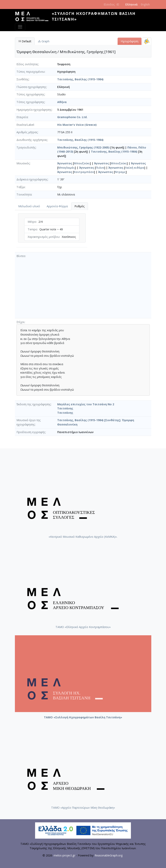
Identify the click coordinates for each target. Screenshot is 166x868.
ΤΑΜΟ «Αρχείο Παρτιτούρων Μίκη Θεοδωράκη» (83, 808)
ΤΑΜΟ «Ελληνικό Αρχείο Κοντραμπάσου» (83, 627)
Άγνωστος (65, 163)
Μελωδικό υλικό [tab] (29, 206)
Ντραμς (120, 172)
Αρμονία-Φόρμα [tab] (57, 206)
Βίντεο (21, 256)
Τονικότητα (24, 194)
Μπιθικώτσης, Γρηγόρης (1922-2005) (83, 147)
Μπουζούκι (82, 163)
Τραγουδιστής (26, 147)
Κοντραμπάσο (84, 172)
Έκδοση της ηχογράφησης (34, 404)
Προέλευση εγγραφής (31, 432)
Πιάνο (100, 168)
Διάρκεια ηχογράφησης (32, 179)
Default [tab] (25, 41)
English (145, 4)
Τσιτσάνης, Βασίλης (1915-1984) (80, 79)
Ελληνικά (131, 4)
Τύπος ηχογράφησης (31, 94)
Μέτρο (32, 222)
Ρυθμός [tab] (80, 206)
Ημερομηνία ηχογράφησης (34, 110)
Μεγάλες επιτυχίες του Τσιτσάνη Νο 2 (86, 404)
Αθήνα (62, 102)
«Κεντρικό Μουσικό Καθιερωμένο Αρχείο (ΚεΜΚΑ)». (83, 537)
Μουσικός (23, 163)
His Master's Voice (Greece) (77, 125)
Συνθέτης (23, 79)
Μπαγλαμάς (67, 168)
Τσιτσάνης (65, 408)
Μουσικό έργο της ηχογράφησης (29, 422)
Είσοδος (111, 4)
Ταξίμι (21, 187)
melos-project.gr (64, 855)
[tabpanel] (52, 231)
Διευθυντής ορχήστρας (32, 140)
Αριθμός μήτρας (27, 132)
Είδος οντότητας (27, 64)
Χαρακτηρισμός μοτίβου (44, 237)
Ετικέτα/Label (25, 125)
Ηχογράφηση (130, 41)
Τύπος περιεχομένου (31, 72)
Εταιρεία (22, 117)
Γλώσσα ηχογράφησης (31, 87)
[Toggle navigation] (20, 27)
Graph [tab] (44, 41)
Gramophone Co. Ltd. (72, 117)
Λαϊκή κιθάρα (135, 168)
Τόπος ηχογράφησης (31, 102)
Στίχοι (21, 322)
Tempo (32, 229)
